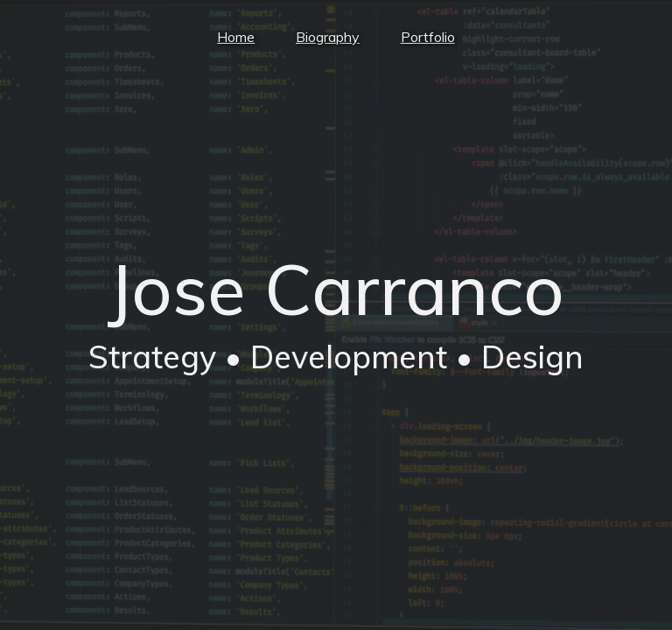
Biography (328, 37)
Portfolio (430, 37)
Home (233, 37)
